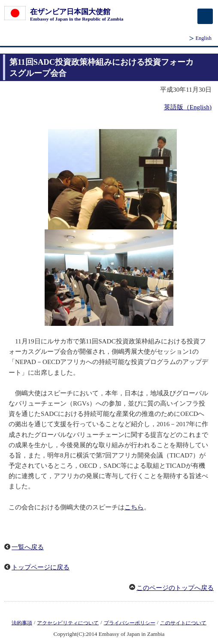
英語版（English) (188, 107)
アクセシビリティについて (68, 623)
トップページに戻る (41, 567)
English (204, 38)
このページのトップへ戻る (175, 588)
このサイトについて (183, 623)
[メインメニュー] (205, 16)
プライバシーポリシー (130, 623)
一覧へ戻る (28, 547)
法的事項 (22, 623)
